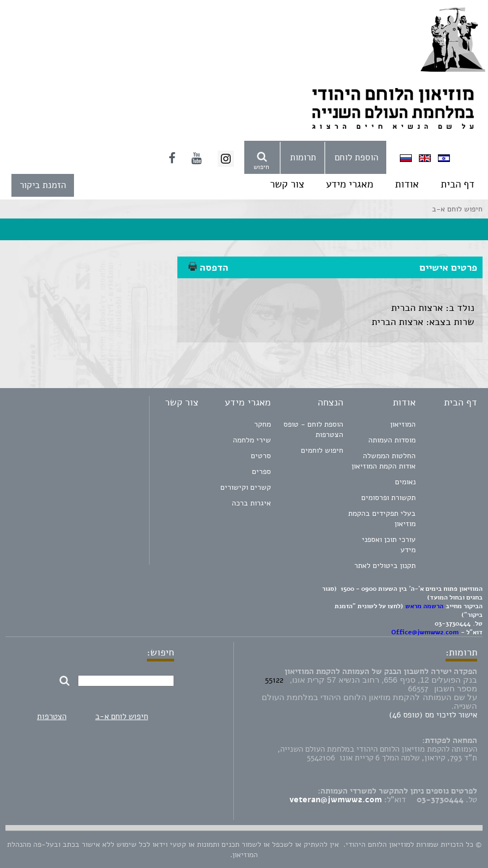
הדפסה (208, 267)
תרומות (303, 157)
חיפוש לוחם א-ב (122, 716)
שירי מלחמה (252, 440)
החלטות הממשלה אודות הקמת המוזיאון (384, 461)
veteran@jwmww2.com (336, 800)
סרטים (261, 456)
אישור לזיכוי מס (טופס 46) (433, 715)
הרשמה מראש (424, 606)
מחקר (262, 424)
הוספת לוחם (356, 157)
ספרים (261, 472)
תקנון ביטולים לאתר (385, 566)
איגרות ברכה (251, 503)
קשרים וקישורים (246, 487)
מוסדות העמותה (392, 440)
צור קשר (287, 184)
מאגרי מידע (350, 184)
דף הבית (458, 184)
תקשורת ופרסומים (388, 498)
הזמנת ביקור (43, 185)
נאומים (405, 482)
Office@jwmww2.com (425, 632)
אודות (407, 184)
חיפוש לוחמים (322, 450)
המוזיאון (403, 424)
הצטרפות (52, 716)
